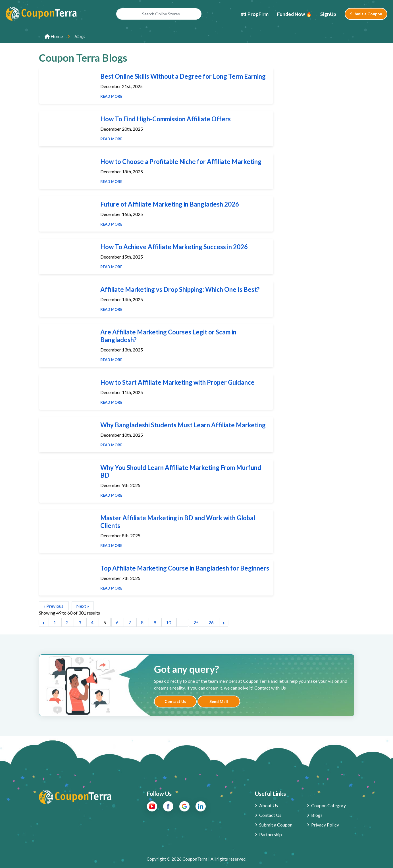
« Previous (54, 606)
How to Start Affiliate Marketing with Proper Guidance (177, 382)
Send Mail (219, 701)
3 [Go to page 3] (80, 622)
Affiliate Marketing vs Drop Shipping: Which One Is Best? (180, 289)
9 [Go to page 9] (155, 622)
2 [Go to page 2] (68, 622)
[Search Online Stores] (159, 14)
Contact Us (175, 701)
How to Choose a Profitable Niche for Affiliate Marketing (181, 162)
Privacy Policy (325, 825)
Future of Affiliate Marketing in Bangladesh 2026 (170, 204)
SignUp (328, 14)
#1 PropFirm (255, 14)
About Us (269, 805)
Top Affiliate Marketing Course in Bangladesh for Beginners (185, 568)
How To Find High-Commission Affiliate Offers (166, 119)
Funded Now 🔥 (294, 14)
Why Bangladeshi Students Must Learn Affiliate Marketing (183, 425)
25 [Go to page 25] (196, 622)
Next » (83, 606)
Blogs (317, 815)
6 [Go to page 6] (118, 622)
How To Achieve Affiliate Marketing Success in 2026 (174, 247)
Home (54, 36)
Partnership (271, 834)
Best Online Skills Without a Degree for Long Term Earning (183, 76)
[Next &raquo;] (224, 622)
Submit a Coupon (366, 14)
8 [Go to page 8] (143, 622)
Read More (111, 96)
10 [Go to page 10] (169, 622)
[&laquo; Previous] (44, 622)
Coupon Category (328, 805)
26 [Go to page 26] (212, 622)
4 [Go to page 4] (93, 622)
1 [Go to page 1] (55, 622)
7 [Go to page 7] (130, 622)
